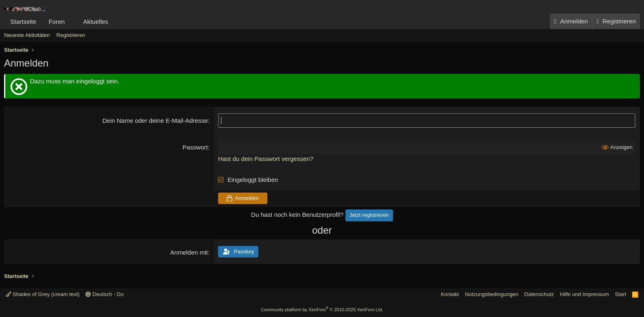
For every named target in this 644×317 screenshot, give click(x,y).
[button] (71, 22)
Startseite (23, 22)
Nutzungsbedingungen (492, 294)
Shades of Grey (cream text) (43, 294)
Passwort (195, 147)
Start (620, 294)
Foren (56, 22)
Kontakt (450, 294)
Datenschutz (539, 294)
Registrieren (71, 35)
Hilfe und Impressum (584, 294)
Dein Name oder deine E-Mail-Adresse (155, 121)
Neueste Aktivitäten (27, 35)
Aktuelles (95, 22)
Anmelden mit (189, 252)
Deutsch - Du (104, 294)
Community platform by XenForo (322, 310)
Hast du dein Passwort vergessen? (266, 159)
